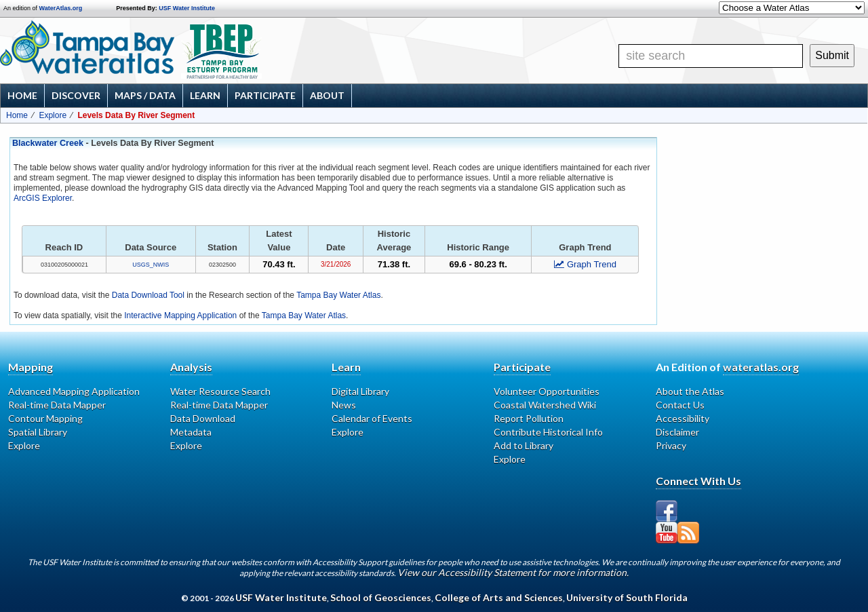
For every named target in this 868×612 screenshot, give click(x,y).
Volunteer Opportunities (547, 391)
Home (22, 95)
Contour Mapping (45, 418)
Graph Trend (585, 264)
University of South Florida (627, 597)
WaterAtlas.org (61, 8)
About (327, 95)
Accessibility (683, 418)
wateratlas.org (761, 367)
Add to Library (524, 445)
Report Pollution (529, 418)
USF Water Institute (187, 8)
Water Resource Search (220, 391)
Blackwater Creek (48, 143)
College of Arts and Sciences (499, 597)
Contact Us (680, 405)
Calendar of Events (372, 418)
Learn (205, 95)
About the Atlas (690, 391)
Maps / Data (145, 95)
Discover (76, 95)
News (344, 405)
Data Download (203, 418)
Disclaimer (677, 432)
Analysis (191, 367)
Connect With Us (698, 481)
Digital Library (360, 391)
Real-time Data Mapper (57, 405)
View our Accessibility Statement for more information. (513, 572)
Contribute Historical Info (548, 432)
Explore (53, 115)
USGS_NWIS (151, 265)
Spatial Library (38, 432)
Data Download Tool (148, 295)
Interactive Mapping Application (180, 315)
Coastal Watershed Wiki (545, 405)
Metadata (191, 432)
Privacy (671, 445)
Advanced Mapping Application (74, 391)
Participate (265, 95)
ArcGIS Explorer (43, 198)
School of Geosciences (381, 597)
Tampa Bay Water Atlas (338, 295)
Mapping (31, 367)
